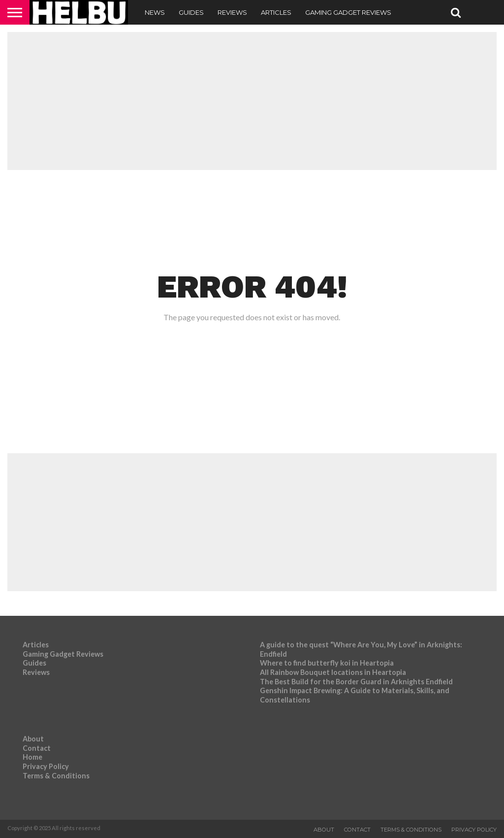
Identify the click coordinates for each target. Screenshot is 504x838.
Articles (276, 12)
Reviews (232, 12)
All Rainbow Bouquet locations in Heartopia (333, 672)
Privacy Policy (46, 766)
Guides (191, 12)
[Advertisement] (252, 101)
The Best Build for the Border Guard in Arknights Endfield (356, 682)
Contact (37, 748)
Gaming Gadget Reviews (348, 12)
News (155, 12)
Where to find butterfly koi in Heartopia (327, 663)
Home (32, 757)
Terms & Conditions (56, 776)
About (33, 739)
